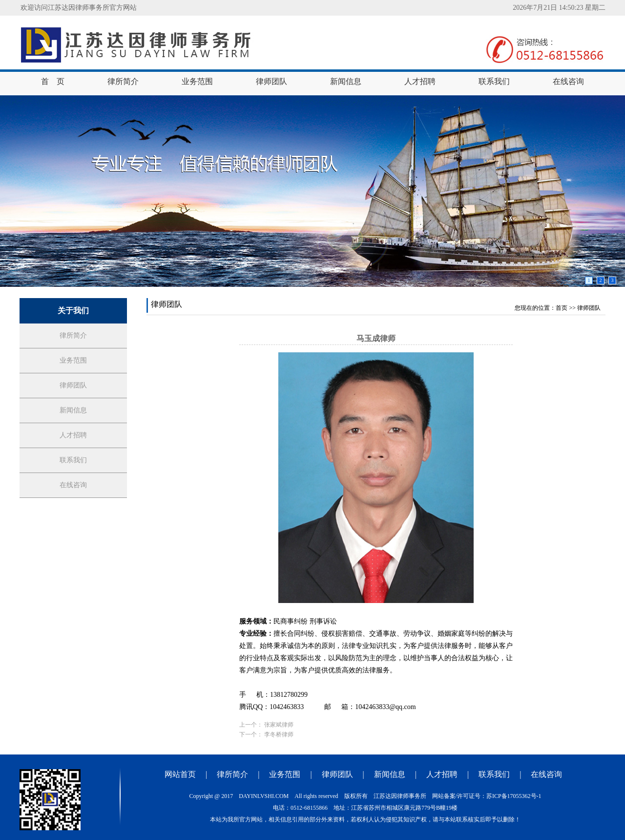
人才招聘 (420, 81)
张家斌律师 (279, 725)
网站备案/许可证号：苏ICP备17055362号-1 (487, 796)
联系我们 (494, 81)
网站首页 (180, 774)
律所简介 (123, 81)
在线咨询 (568, 81)
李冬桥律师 (279, 734)
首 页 (53, 81)
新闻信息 (346, 81)
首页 (562, 308)
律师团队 (271, 81)
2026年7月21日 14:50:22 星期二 (559, 8)
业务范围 (197, 81)
